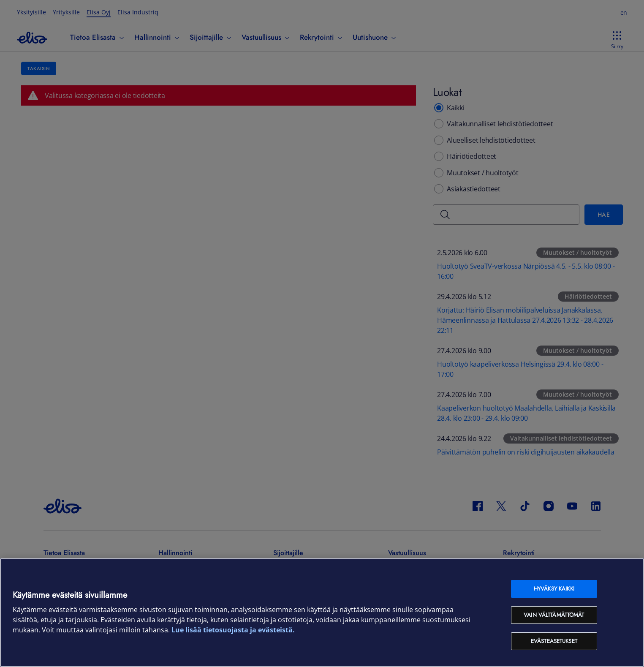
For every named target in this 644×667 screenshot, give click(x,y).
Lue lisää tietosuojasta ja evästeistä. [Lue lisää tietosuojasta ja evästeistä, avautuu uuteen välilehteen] (233, 630)
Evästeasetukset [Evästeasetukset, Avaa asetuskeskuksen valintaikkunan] (554, 641)
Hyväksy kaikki (554, 589)
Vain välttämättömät (554, 615)
